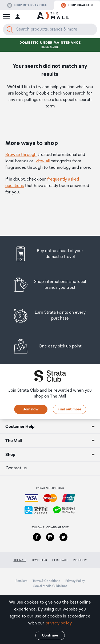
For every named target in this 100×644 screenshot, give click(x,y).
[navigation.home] (53, 17)
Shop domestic (77, 5)
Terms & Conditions (46, 581)
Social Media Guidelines (50, 586)
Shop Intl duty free (27, 5)
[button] (6, 17)
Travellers (39, 560)
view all (43, 161)
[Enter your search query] (50, 29)
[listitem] (50, 254)
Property (80, 560)
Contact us (16, 468)
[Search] (10, 29)
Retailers (21, 581)
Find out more (69, 409)
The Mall (20, 560)
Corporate (60, 560)
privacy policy (59, 623)
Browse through (21, 155)
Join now (31, 409)
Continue (50, 635)
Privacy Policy (75, 581)
